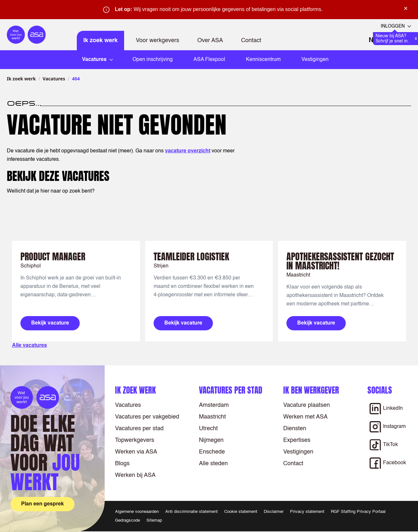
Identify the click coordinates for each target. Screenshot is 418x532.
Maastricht (212, 417)
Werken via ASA (136, 452)
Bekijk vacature (50, 323)
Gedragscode (128, 520)
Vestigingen (315, 60)
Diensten (295, 429)
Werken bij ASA (135, 475)
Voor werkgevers (157, 41)
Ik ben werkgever (311, 390)
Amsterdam (214, 405)
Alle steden (213, 464)
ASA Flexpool (209, 60)
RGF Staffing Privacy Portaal (358, 512)
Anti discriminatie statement (192, 512)
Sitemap (154, 520)
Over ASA (210, 41)
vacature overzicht (188, 151)
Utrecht (208, 429)
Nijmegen (211, 440)
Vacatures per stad (139, 429)
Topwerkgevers (135, 440)
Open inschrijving (153, 60)
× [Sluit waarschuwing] (406, 8)
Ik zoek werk (100, 41)
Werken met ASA (305, 417)
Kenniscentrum (263, 60)
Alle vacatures (29, 346)
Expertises (297, 440)
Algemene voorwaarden (137, 512)
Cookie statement (241, 512)
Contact (251, 41)
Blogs (122, 464)
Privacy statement (307, 512)
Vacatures (54, 79)
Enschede (212, 452)
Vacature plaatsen (307, 405)
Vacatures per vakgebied (147, 417)
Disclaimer (274, 512)
